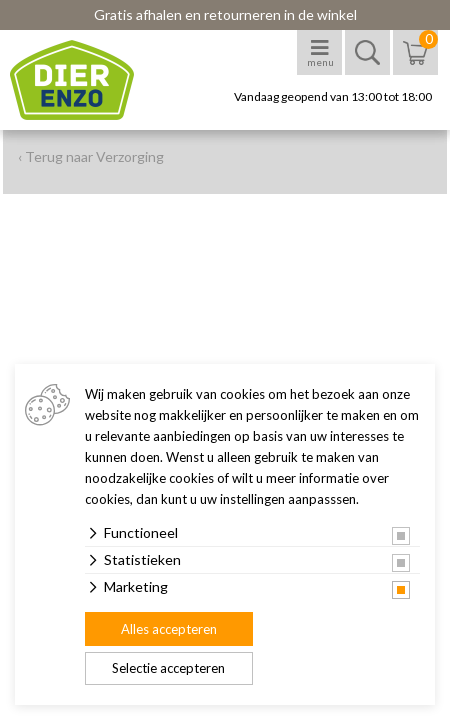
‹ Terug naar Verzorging (91, 156)
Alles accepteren (169, 629)
